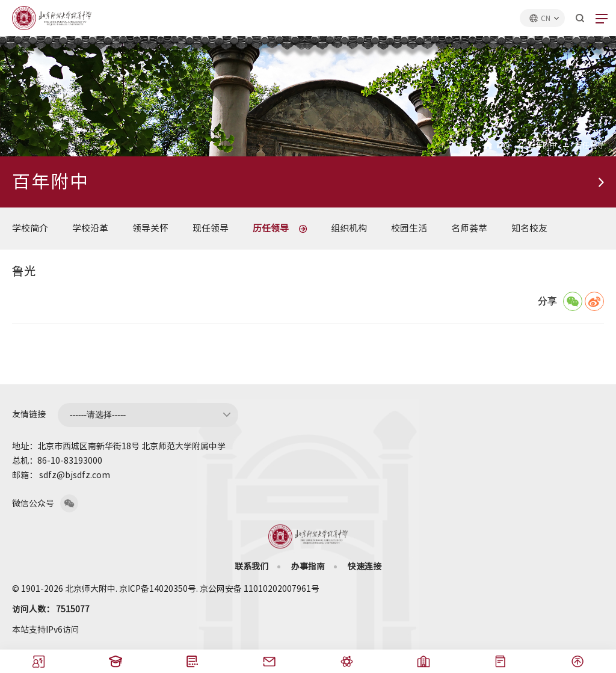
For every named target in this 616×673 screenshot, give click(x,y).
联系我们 (251, 567)
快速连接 (365, 567)
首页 (503, 145)
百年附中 (543, 145)
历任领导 (590, 145)
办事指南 (308, 567)
